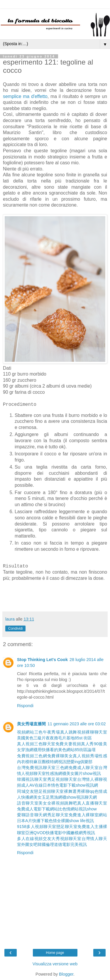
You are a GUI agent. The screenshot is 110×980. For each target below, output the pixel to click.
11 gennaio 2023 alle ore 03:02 (77, 724)
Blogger (66, 974)
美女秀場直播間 (31, 724)
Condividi (15, 628)
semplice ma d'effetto (25, 96)
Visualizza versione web (55, 964)
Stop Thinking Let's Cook (42, 660)
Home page (55, 953)
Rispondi (25, 706)
